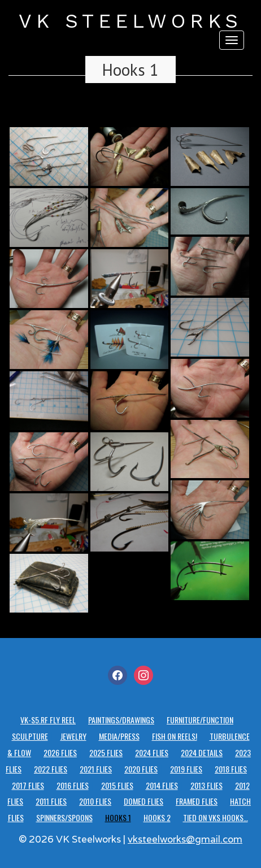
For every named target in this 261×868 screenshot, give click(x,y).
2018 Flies (231, 769)
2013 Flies (206, 785)
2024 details (202, 752)
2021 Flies (96, 769)
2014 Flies (162, 785)
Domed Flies (143, 801)
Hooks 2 (157, 817)
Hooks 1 (130, 70)
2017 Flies (28, 785)
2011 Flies (51, 801)
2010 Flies (95, 801)
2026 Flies (60, 752)
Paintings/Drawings (121, 720)
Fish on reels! (175, 736)
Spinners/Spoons (64, 817)
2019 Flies (186, 769)
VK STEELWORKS (130, 21)
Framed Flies (197, 801)
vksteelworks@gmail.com (185, 839)
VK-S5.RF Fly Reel (48, 720)
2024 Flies (152, 752)
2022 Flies (51, 769)
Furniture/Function (200, 720)
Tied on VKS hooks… (216, 817)
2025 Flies (106, 752)
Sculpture (30, 736)
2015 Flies (117, 785)
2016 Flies (73, 785)
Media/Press (119, 736)
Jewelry (73, 736)
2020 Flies (141, 769)
